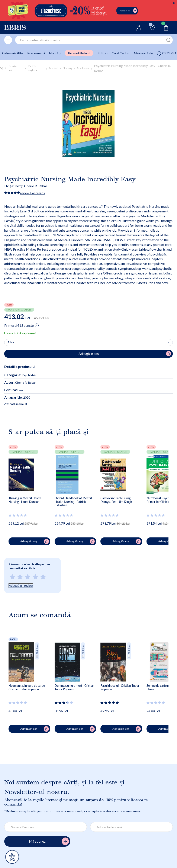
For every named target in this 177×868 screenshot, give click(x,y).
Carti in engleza (32, 68)
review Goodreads (33, 193)
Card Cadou (120, 53)
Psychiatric (83, 68)
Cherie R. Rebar (36, 186)
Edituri (103, 53)
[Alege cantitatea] (88, 343)
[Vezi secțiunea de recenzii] (18, 515)
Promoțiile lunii (79, 53)
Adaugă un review (21, 586)
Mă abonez (49, 841)
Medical (54, 68)
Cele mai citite (13, 53)
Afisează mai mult (16, 404)
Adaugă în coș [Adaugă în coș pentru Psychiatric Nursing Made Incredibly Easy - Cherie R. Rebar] (125, 354)
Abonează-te (143, 53)
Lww (14, 390)
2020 (17, 397)
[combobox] (94, 40)
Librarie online (12, 68)
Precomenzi (36, 53)
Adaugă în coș (34, 541)
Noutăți (55, 53)
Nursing (67, 68)
